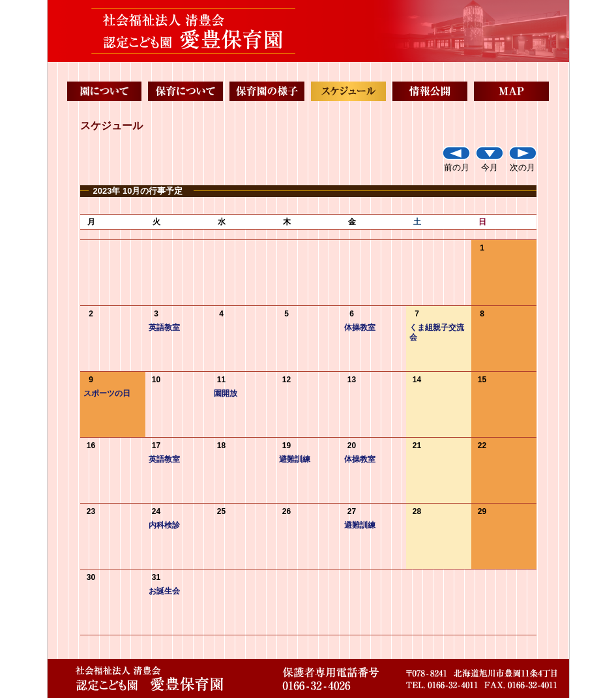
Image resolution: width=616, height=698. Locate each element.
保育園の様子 (267, 91)
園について (105, 91)
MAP (511, 91)
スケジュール (348, 91)
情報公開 (430, 91)
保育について (185, 91)
